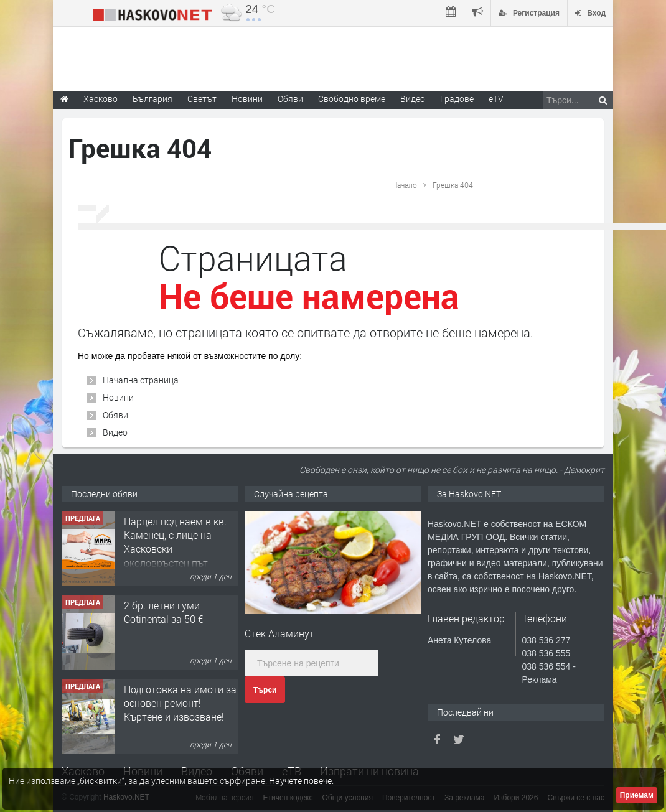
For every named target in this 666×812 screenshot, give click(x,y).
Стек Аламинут (279, 633)
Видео (115, 432)
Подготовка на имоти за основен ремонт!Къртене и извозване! (180, 703)
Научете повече (300, 781)
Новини (247, 99)
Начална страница (141, 380)
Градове (457, 99)
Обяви (115, 415)
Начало (405, 185)
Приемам (637, 795)
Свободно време (352, 99)
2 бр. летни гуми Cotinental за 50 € (163, 612)
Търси (265, 690)
